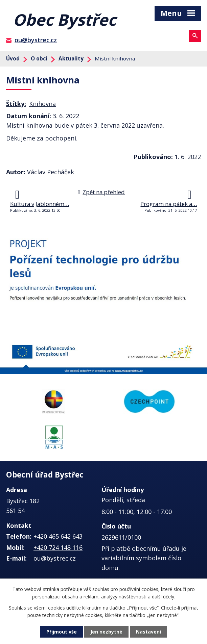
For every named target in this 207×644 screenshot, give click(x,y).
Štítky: (16, 104)
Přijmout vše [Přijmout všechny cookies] (62, 632)
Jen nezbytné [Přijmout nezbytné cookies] (106, 632)
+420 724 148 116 (58, 547)
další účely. (164, 597)
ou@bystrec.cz (36, 40)
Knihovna (42, 104)
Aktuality (71, 58)
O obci (39, 58)
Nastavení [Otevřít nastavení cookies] (148, 632)
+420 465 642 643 (58, 536)
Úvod (13, 58)
